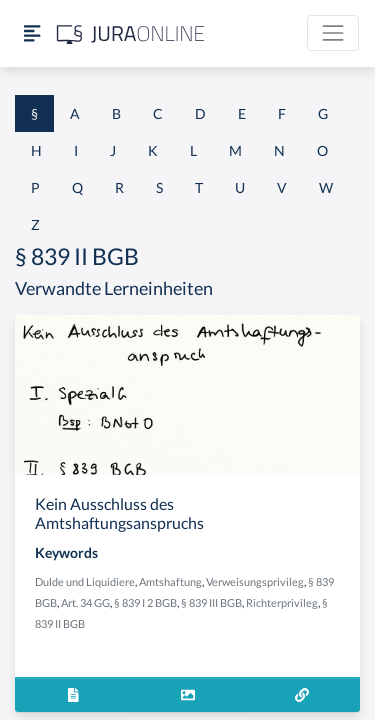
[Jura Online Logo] (131, 33)
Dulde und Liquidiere (85, 581)
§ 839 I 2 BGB (145, 602)
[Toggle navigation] (333, 33)
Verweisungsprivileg (255, 581)
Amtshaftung (170, 581)
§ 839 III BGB (211, 602)
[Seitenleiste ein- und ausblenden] (32, 33)
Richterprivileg (282, 602)
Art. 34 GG (85, 602)
